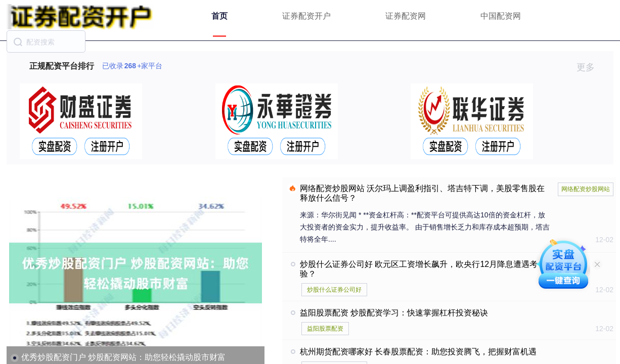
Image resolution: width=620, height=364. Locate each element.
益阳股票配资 (325, 329)
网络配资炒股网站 (586, 189)
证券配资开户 (306, 16)
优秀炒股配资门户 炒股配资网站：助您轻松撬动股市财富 (123, 357)
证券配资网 (406, 16)
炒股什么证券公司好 (334, 290)
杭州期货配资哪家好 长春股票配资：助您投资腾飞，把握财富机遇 (418, 352)
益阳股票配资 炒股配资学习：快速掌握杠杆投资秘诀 (394, 313)
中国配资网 (501, 16)
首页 (219, 16)
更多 (590, 67)
